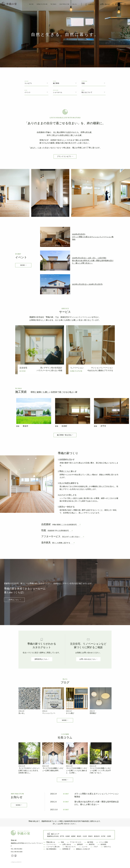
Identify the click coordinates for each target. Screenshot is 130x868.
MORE (23, 265)
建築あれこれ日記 (83, 849)
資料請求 (80, 844)
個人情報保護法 (51, 849)
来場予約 (118, 4)
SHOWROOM (64, 4)
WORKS (53, 4)
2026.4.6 (45, 711)
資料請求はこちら (41, 659)
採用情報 (66, 849)
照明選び (93, 713)
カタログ (91, 4)
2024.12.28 (22, 766)
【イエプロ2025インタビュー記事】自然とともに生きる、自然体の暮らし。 (29, 770)
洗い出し (22, 713)
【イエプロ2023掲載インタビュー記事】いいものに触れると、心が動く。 (77, 770)
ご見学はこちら (13, 600)
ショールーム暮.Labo (53, 847)
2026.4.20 (21, 711)
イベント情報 (103, 842)
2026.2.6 (53, 802)
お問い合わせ (105, 4)
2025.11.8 (54, 810)
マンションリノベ (49, 713)
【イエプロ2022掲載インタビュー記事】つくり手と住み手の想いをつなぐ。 (100, 770)
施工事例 (90, 842)
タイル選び (70, 713)
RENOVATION (42, 4)
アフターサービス (61, 536)
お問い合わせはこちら (88, 659)
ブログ (96, 847)
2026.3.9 (92, 711)
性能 (55, 530)
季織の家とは (51, 842)
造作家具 (56, 543)
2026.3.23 (69, 711)
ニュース (85, 847)
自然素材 (59, 524)
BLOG (75, 4)
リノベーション (51, 844)
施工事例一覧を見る (64, 435)
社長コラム (107, 847)
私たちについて (71, 847)
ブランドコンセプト (64, 156)
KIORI (31, 4)
